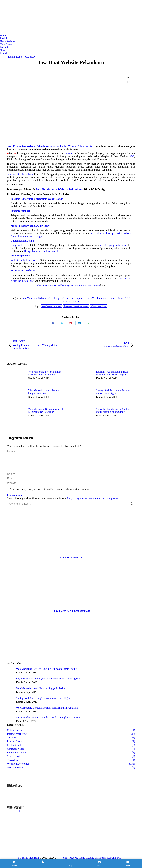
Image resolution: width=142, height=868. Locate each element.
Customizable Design (22, 241)
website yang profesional (113, 245)
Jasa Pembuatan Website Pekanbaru (59, 189)
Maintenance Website (23, 271)
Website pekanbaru (98, 306)
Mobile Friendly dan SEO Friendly (30, 226)
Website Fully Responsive (24, 260)
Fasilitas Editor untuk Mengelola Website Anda (37, 199)
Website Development (73, 298)
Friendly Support (20, 211)
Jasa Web (27, 298)
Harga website (18, 245)
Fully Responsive (20, 256)
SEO (132, 156)
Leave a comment (71, 301)
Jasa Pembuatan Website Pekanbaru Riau (72, 146)
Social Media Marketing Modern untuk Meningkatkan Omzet (113, 410)
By (97, 298)
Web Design (54, 298)
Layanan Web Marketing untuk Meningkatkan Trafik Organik (112, 373)
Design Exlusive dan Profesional (41, 251)
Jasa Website (40, 298)
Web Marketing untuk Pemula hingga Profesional (44, 392)
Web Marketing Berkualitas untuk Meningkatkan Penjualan (46, 410)
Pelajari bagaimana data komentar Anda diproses (93, 502)
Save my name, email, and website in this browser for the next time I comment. (51, 493)
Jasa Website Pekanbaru (20, 174)
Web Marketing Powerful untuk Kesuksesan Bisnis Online (45, 373)
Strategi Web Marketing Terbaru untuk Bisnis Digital (113, 392)
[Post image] (16, 378)
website (68, 153)
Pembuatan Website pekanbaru (76, 306)
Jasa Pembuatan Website (87, 285)
